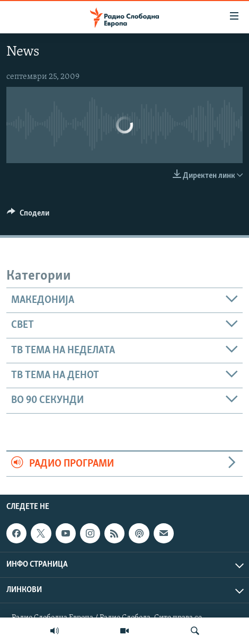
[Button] (28, 216)
